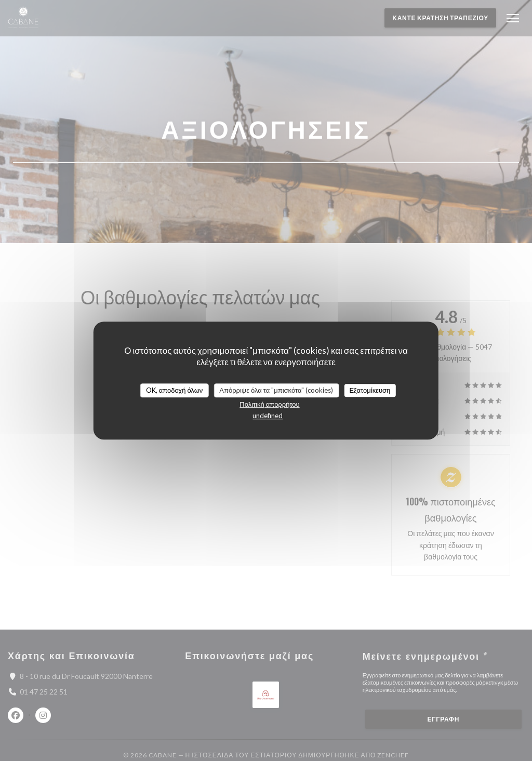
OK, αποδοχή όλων (175, 390)
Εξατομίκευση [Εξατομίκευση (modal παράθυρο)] (370, 390)
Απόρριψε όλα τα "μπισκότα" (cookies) (276, 390)
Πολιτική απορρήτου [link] (269, 404)
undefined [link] (268, 416)
